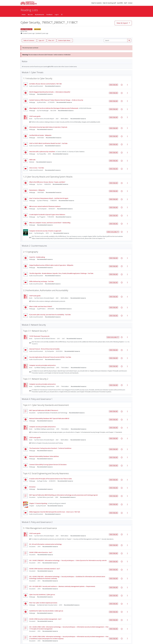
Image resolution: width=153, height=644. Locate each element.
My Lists (30, 15)
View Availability (113, 232)
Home (24, 15)
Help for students (97, 3)
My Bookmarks (40, 15)
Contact (130, 3)
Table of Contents (29, 40)
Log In (57, 15)
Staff (125, 3)
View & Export (123, 23)
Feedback (49, 15)
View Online (113, 85)
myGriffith (120, 3)
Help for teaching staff (109, 3)
